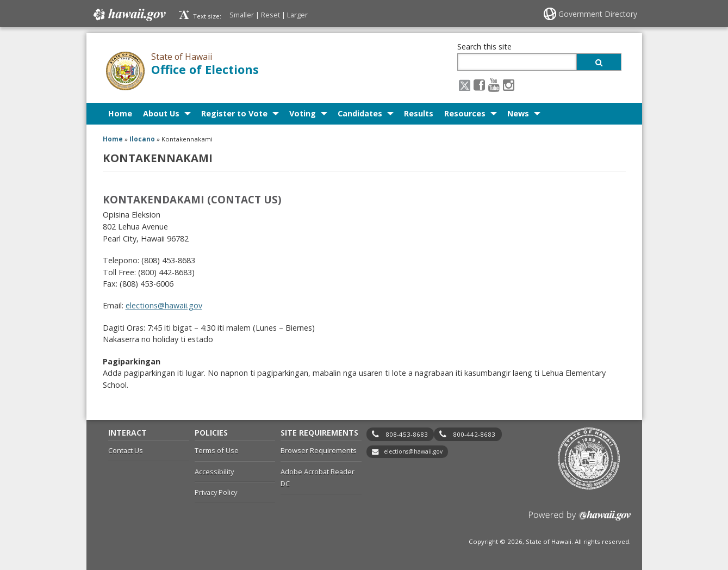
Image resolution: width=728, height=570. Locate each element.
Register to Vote (234, 113)
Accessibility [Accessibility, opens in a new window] (214, 472)
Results (419, 113)
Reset (270, 15)
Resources (465, 113)
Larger (297, 15)
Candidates (360, 113)
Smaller (242, 15)
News (518, 113)
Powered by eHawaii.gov (580, 520)
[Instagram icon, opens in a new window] (509, 85)
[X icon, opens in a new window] (465, 85)
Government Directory (598, 14)
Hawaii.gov (129, 15)
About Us (161, 113)
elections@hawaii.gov (413, 451)
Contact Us (126, 450)
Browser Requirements (319, 450)
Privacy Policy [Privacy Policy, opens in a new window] (216, 492)
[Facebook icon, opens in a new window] (479, 85)
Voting (303, 113)
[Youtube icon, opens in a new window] (494, 85)
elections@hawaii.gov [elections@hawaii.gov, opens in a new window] (164, 305)
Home (120, 113)
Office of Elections (205, 69)
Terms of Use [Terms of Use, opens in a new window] (217, 450)
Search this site (484, 47)
